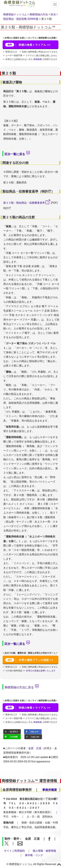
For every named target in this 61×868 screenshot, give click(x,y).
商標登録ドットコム (15, 14)
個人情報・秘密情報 (44, 851)
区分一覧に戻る (15, 154)
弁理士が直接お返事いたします (40, 671)
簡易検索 (38, 59)
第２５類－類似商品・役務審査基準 (24, 203)
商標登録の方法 (39, 14)
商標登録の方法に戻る (19, 687)
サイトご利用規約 (14, 851)
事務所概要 (50, 790)
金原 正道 (35, 748)
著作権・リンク (34, 855)
